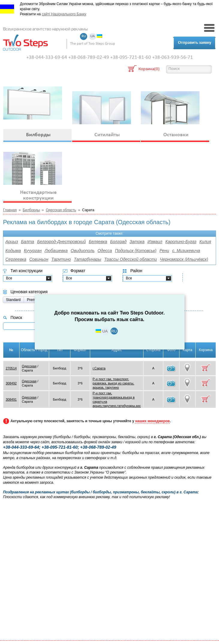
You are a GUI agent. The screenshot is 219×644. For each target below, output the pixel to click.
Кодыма (13, 251)
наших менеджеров (152, 421)
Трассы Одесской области (131, 259)
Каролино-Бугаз (181, 242)
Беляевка (98, 242)
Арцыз (12, 242)
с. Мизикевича (186, 251)
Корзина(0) (149, 69)
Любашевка (56, 251)
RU (84, 36)
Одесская (29, 366)
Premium (34, 300)
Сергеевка (16, 259)
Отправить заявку (195, 43)
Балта (28, 242)
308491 (11, 399)
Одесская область (61, 210)
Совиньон (39, 259)
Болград (118, 242)
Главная (10, 210)
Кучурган (33, 251)
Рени (164, 251)
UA (93, 36)
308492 (11, 383)
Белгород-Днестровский (61, 242)
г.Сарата (99, 368)
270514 (11, 368)
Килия (205, 242)
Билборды (31, 210)
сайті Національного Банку (64, 14)
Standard (13, 300)
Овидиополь (83, 251)
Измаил (155, 242)
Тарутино (61, 259)
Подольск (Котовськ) (136, 251)
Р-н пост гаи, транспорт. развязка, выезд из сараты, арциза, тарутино (113, 383)
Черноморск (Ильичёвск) (184, 259)
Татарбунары (88, 259)
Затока (137, 242)
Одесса (105, 251)
